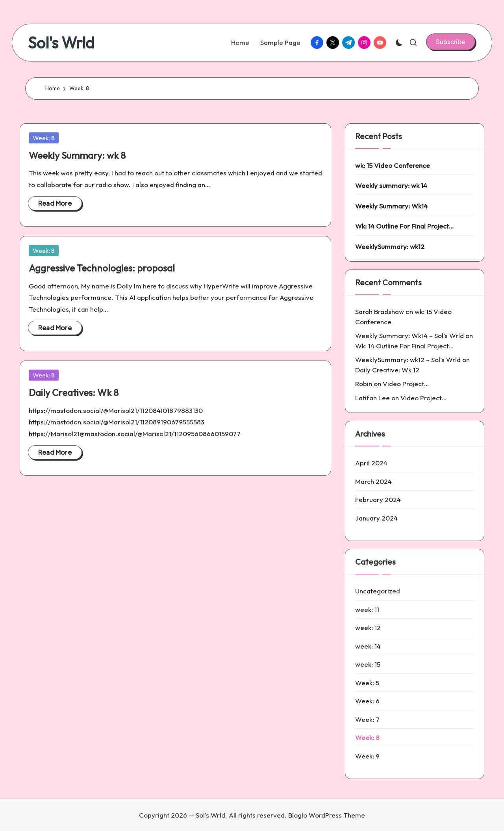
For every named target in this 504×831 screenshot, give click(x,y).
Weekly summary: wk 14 (391, 185)
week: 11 (367, 609)
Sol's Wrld (61, 43)
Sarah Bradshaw (380, 311)
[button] (451, 42)
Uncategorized (378, 591)
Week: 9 (367, 756)
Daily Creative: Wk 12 (387, 370)
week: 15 (368, 664)
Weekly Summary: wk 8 (77, 155)
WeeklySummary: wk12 (390, 246)
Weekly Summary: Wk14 (391, 206)
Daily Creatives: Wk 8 (74, 392)
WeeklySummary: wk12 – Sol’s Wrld (408, 360)
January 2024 (376, 518)
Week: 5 (367, 683)
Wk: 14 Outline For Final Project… (405, 226)
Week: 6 (367, 701)
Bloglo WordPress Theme (327, 815)
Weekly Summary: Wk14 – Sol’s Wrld (409, 336)
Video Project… (406, 384)
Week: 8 (44, 138)
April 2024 (371, 463)
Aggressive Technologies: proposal (102, 268)
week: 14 (368, 646)
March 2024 (373, 481)
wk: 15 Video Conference (393, 165)
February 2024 (378, 499)
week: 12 (368, 627)
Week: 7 (367, 719)
